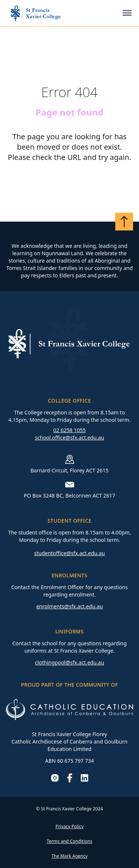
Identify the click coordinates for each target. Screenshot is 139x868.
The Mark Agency (69, 856)
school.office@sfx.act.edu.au (69, 438)
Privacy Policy (70, 826)
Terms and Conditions (69, 841)
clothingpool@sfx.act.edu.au (69, 662)
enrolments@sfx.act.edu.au (70, 606)
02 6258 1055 (69, 430)
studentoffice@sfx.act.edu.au (69, 553)
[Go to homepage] (36, 13)
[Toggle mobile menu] (127, 13)
